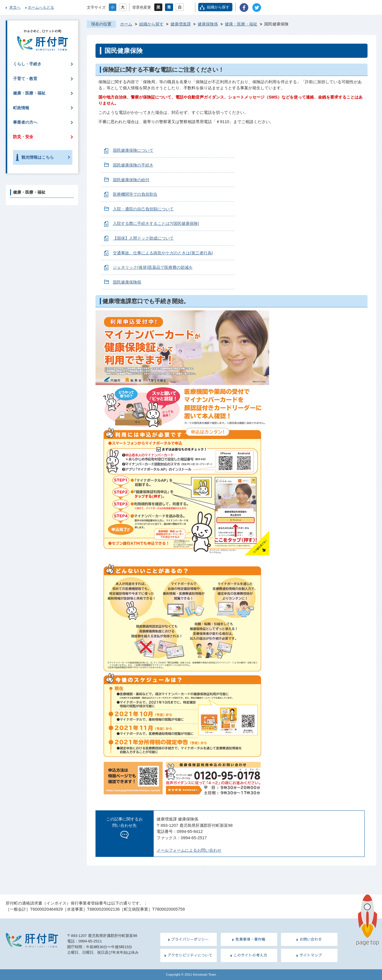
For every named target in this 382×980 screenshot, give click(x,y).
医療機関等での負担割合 (135, 194)
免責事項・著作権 (250, 939)
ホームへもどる (41, 7)
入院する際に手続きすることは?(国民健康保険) (156, 223)
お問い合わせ (311, 939)
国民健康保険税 (127, 282)
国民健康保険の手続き (133, 165)
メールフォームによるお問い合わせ (189, 850)
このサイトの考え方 (250, 955)
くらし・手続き (27, 64)
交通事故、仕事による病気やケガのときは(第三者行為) (163, 253)
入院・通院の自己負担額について (143, 209)
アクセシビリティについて (190, 955)
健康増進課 (181, 24)
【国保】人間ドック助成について (143, 238)
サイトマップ (311, 955)
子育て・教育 (25, 79)
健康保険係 (208, 24)
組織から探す (218, 7)
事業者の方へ (25, 122)
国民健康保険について (133, 150)
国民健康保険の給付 (131, 180)
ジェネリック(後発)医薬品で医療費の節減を (153, 267)
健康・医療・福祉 (241, 24)
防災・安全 (23, 137)
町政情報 (21, 108)
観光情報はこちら (38, 157)
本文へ (15, 7)
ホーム (126, 24)
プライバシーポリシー (190, 939)
